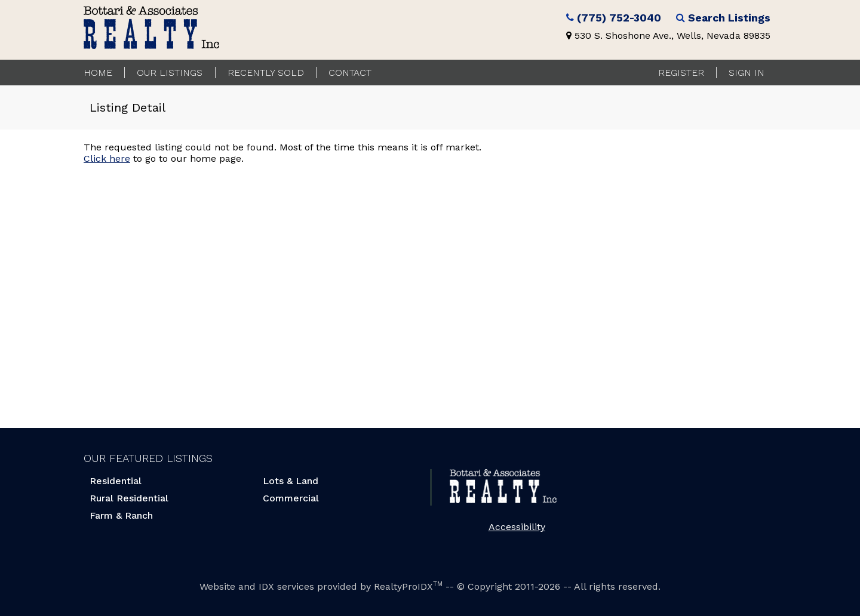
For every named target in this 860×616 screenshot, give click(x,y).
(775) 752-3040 (619, 18)
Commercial (291, 498)
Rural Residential (129, 498)
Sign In (747, 73)
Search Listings (729, 18)
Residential (116, 481)
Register (681, 73)
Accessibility (517, 527)
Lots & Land (291, 481)
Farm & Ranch (121, 515)
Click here (107, 158)
